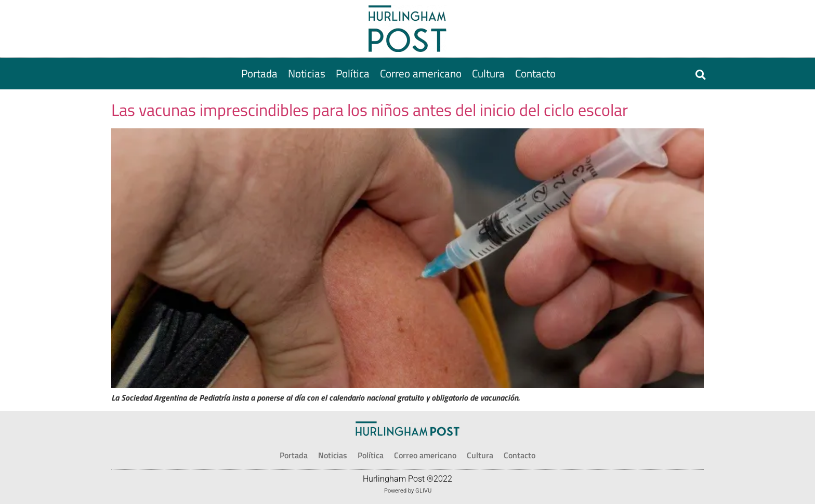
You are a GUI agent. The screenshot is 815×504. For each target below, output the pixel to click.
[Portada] (259, 74)
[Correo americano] (421, 74)
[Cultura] (488, 74)
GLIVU (423, 491)
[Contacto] (535, 74)
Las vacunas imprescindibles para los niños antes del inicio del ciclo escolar (370, 110)
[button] (700, 75)
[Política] (353, 74)
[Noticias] (307, 74)
